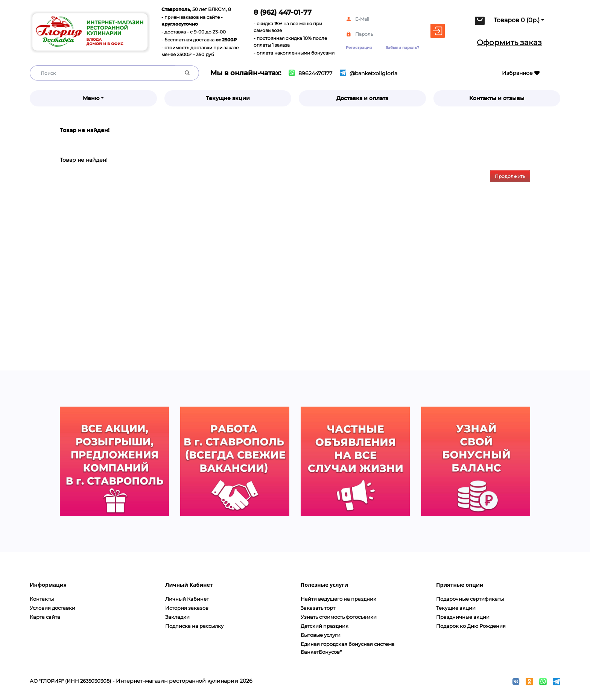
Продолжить (510, 176)
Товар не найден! (85, 130)
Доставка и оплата (362, 98)
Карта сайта (45, 617)
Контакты (42, 599)
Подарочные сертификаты (470, 599)
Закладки (177, 617)
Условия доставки (52, 608)
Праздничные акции (463, 617)
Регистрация (359, 48)
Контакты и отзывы (497, 98)
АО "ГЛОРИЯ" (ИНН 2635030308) (70, 681)
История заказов (187, 608)
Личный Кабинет (187, 599)
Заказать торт (318, 608)
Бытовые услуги (321, 635)
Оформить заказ (509, 43)
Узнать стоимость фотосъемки (339, 617)
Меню (91, 98)
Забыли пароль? (402, 48)
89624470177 (310, 73)
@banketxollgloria (369, 73)
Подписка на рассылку (194, 626)
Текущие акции (228, 98)
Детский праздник (325, 626)
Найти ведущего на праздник (338, 599)
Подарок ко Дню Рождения (471, 626)
